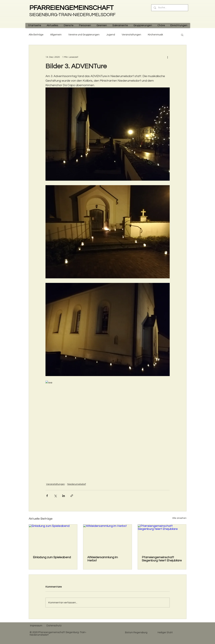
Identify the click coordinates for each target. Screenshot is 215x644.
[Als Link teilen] (72, 496)
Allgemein (56, 35)
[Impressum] (36, 626)
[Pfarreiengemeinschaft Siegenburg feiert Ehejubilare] (162, 538)
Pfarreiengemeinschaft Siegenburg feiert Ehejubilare (162, 559)
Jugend (111, 35)
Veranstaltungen (131, 35)
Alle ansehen (179, 518)
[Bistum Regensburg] (136, 633)
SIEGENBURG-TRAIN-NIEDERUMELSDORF (73, 15)
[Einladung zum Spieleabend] (53, 538)
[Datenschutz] (54, 626)
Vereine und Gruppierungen (84, 35)
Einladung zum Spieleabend (52, 557)
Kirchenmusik (155, 35)
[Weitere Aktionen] (168, 57)
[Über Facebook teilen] (47, 496)
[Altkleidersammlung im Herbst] (107, 538)
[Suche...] (170, 8)
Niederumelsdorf (77, 484)
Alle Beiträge (36, 35)
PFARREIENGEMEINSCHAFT (71, 8)
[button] (52, 25)
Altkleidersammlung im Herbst (103, 559)
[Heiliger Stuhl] (165, 633)
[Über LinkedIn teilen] (64, 496)
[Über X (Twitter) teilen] (55, 496)
